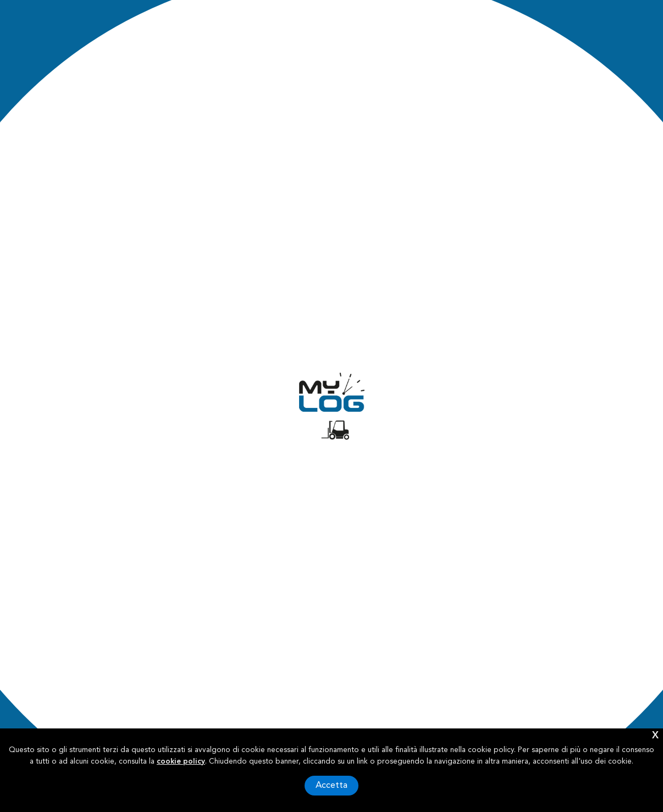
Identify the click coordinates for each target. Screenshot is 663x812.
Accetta (331, 786)
